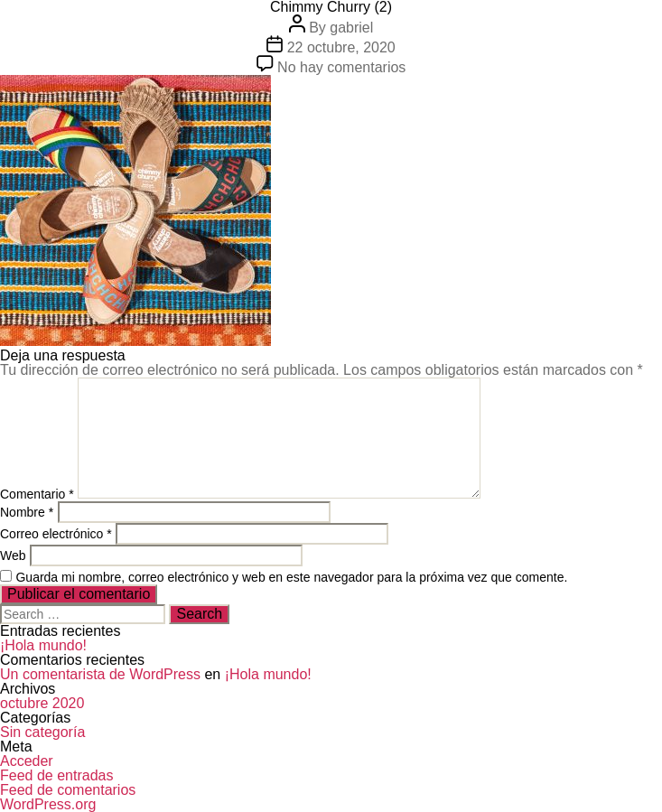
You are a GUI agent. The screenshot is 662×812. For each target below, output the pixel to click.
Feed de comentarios (68, 790)
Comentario (37, 494)
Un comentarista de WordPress (100, 674)
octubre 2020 (42, 703)
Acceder (27, 761)
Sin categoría (42, 732)
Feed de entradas (56, 775)
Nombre (27, 512)
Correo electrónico (56, 534)
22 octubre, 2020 (341, 47)
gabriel (351, 28)
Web (13, 555)
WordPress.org (48, 804)
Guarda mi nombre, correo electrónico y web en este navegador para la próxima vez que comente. (291, 577)
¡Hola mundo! (43, 645)
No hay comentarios (341, 67)
